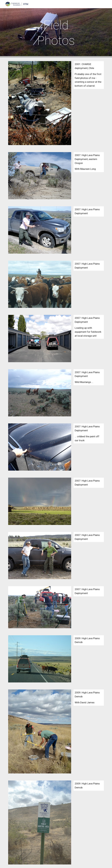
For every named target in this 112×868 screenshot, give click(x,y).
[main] (56, 33)
